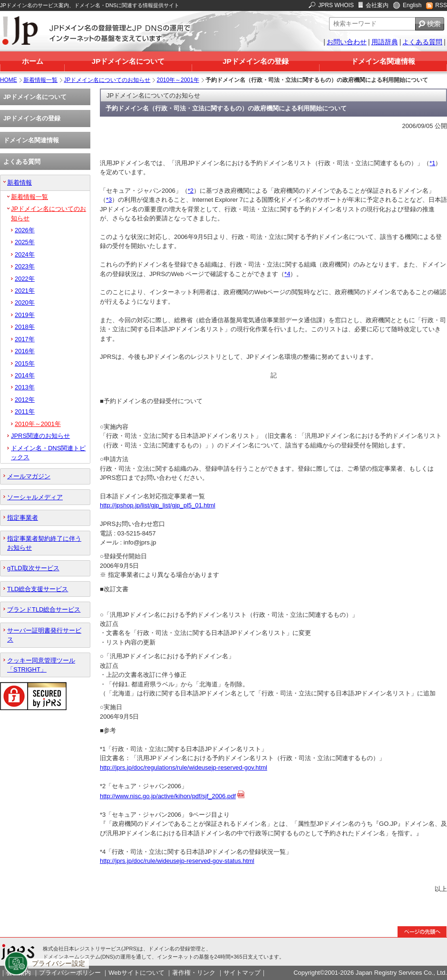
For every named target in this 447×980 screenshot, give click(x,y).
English (412, 5)
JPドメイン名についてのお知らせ (107, 80)
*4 (287, 274)
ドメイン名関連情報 (383, 61)
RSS (441, 5)
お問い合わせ (347, 42)
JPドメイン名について (128, 61)
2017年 (25, 339)
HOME (9, 80)
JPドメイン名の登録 (255, 61)
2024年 (25, 254)
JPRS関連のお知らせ (40, 436)
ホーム (33, 61)
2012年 (25, 400)
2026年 (25, 230)
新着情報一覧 (40, 80)
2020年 (25, 302)
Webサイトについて (136, 973)
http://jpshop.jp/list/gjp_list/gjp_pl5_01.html (158, 505)
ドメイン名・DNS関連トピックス (48, 453)
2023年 (25, 266)
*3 (109, 200)
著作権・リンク (194, 973)
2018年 (25, 327)
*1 (432, 163)
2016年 (25, 351)
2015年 (25, 363)
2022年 (25, 279)
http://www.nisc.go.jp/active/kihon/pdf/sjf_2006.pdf (168, 796)
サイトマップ (242, 973)
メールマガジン (29, 476)
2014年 (25, 375)
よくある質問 (422, 42)
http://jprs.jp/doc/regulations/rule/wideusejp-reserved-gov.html (184, 767)
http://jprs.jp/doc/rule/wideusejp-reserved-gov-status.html (177, 861)
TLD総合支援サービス (38, 589)
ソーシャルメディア (35, 497)
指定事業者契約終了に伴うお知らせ (44, 543)
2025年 (25, 242)
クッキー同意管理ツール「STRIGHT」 (41, 665)
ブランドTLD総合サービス (44, 609)
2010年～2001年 (178, 80)
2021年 (25, 291)
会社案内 (377, 5)
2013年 (25, 387)
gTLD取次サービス (33, 568)
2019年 (25, 315)
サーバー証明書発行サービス (44, 635)
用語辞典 (385, 42)
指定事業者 (23, 518)
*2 (191, 191)
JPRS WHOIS (336, 5)
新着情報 (19, 183)
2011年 (25, 411)
